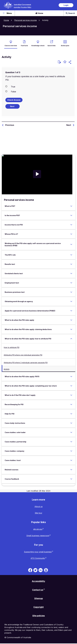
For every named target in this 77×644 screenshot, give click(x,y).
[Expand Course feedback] (71, 479)
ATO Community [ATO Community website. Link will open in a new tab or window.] (38, 558)
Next (69, 125)
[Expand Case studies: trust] (71, 460)
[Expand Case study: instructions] (71, 423)
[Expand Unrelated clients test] (71, 273)
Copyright (38, 607)
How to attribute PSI (12, 347)
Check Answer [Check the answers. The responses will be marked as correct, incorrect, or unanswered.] (14, 100)
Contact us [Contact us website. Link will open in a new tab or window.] (38, 590)
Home (39, 13)
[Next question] (13, 106)
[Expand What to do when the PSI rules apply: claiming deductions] (71, 329)
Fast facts (24, 46)
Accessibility (38, 581)
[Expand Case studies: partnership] (71, 442)
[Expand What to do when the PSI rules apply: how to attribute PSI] (71, 339)
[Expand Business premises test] (71, 292)
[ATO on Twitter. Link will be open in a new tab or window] (35, 570)
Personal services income (26, 20)
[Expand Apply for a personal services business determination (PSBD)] (71, 311)
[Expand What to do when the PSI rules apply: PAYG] (71, 376)
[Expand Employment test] (71, 283)
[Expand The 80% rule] (71, 255)
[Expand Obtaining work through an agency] (71, 301)
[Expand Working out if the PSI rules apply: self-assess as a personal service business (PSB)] (71, 244)
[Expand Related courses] (71, 470)
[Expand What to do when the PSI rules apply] (71, 320)
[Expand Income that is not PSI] (71, 225)
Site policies (39, 616)
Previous (10, 125)
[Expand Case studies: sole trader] (71, 432)
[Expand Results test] (71, 264)
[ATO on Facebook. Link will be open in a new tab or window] (30, 570)
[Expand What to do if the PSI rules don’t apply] (71, 395)
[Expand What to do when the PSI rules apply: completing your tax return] (71, 386)
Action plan (65, 46)
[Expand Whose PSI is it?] (71, 234)
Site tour (38, 513)
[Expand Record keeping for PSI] (71, 404)
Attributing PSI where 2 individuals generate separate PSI (26, 363)
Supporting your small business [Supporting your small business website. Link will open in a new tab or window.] (38, 552)
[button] (70, 62)
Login (66, 5)
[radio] (38, 86)
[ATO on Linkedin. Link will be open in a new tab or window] (41, 570)
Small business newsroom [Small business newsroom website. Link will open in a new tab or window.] (38, 536)
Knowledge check (38, 46)
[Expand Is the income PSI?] (71, 215)
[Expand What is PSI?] (71, 206)
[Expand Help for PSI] (71, 414)
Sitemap (39, 598)
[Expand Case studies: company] (71, 451)
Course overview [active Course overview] (11, 46)
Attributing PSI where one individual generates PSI (23, 355)
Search (70, 13)
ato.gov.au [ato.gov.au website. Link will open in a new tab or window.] (38, 529)
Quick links (52, 46)
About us (39, 506)
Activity (7, 369)
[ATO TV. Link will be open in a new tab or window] (46, 570)
